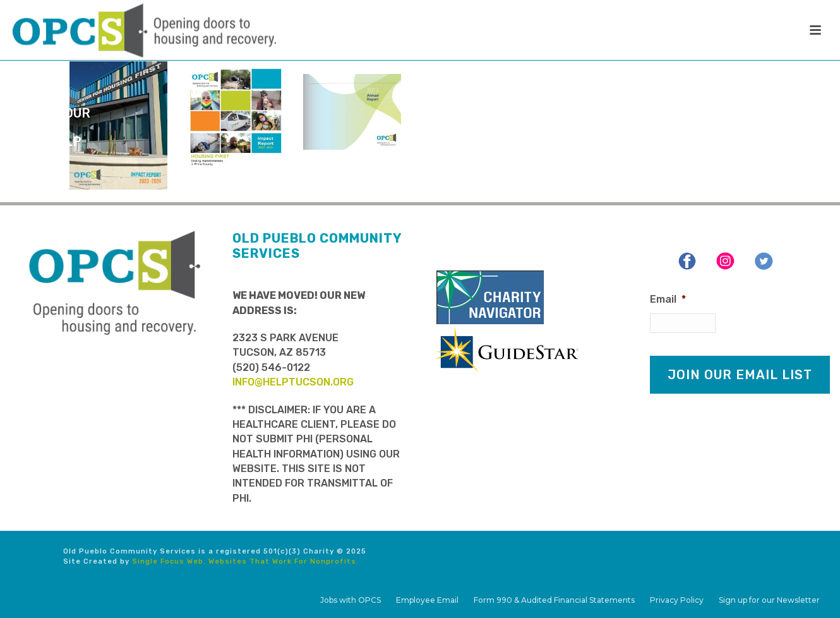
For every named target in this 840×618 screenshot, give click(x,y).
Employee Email (427, 600)
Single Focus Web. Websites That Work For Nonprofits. (245, 561)
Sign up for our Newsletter (769, 600)
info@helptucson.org (293, 382)
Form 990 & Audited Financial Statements (554, 600)
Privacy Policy (677, 600)
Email (668, 299)
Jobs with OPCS (351, 600)
